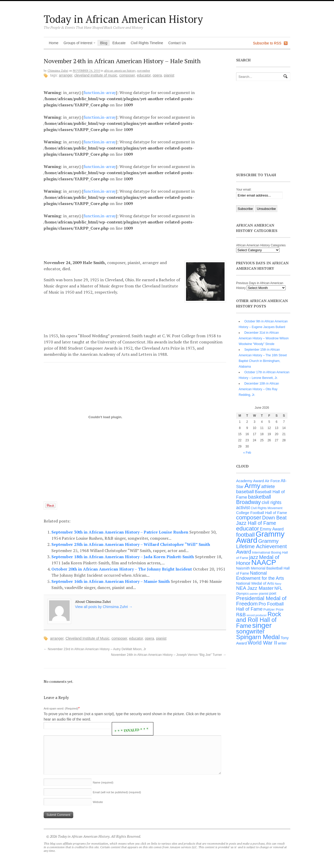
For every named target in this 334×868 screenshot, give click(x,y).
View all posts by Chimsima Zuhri (104, 607)
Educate (119, 43)
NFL (278, 588)
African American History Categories (261, 245)
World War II (262, 643)
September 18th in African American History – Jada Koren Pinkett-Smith (123, 557)
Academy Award (250, 481)
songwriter (250, 631)
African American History (120, 71)
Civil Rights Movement (267, 508)
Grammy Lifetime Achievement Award (261, 546)
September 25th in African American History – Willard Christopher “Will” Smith (131, 544)
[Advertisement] (139, 245)
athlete (268, 487)
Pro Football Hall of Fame (260, 606)
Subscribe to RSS (267, 43)
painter (254, 594)
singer (262, 625)
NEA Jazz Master (255, 588)
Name (103, 782)
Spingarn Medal (258, 637)
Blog (104, 43)
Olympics (242, 594)
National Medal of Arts (255, 583)
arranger (66, 75)
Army (252, 486)
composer (127, 75)
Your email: (244, 190)
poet (273, 593)
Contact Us (177, 43)
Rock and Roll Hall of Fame (259, 620)
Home (54, 43)
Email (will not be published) (117, 792)
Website (98, 802)
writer (282, 643)
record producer (257, 615)
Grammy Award (260, 537)
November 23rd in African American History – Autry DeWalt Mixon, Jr (95, 649)
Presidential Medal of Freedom (261, 601)
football (245, 535)
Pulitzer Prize (273, 609)
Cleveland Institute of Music (96, 75)
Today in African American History (123, 19)
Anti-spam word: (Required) (61, 708)
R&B (241, 615)
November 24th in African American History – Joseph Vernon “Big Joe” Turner (169, 655)
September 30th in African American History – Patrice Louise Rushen (120, 532)
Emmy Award (272, 529)
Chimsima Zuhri (58, 71)
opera (157, 75)
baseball (245, 492)
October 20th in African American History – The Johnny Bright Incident (122, 569)
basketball (259, 497)
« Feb (247, 453)
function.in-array (100, 92)
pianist (169, 75)
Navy (278, 584)
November (144, 71)
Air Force (272, 481)
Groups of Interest (78, 43)
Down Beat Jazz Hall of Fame (261, 520)
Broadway (248, 502)
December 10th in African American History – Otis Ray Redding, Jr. (259, 389)
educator (144, 75)
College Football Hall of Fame (262, 513)
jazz (254, 557)
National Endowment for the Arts (260, 576)
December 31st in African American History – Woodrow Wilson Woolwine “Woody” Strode (264, 338)
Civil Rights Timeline (147, 43)
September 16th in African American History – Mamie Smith (111, 581)
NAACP (264, 562)
